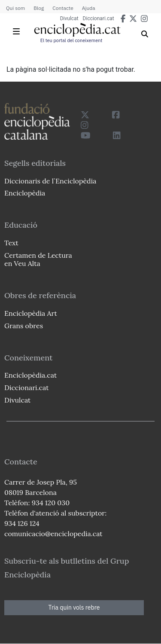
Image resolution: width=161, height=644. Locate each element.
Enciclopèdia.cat (30, 375)
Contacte (63, 8)
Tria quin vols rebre (74, 607)
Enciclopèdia (25, 193)
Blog (39, 8)
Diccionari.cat (99, 18)
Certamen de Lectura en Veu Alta (38, 259)
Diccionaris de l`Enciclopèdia (50, 181)
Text (11, 243)
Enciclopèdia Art (31, 313)
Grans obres (24, 326)
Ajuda (89, 8)
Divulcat (69, 18)
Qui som (15, 8)
